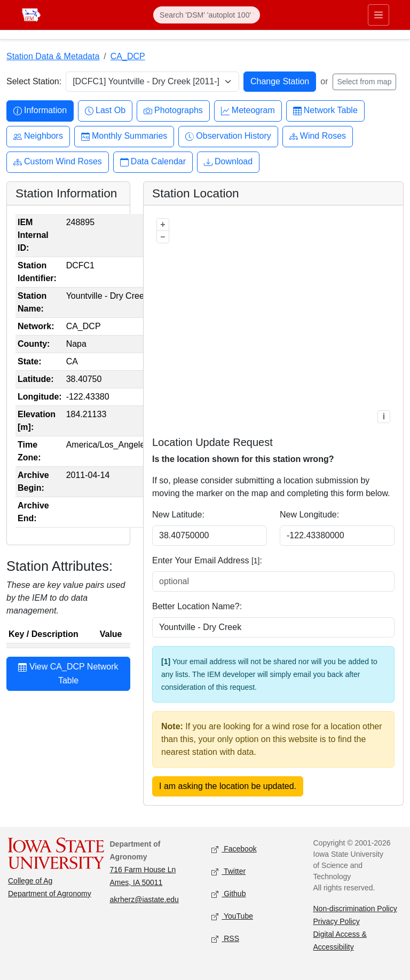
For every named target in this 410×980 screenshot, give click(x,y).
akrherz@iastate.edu (144, 899)
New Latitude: (178, 515)
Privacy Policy (337, 921)
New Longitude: (309, 515)
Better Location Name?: (197, 606)
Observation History (228, 136)
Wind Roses (318, 136)
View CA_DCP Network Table (68, 673)
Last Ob (105, 111)
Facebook (234, 850)
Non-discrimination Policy (355, 909)
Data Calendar (153, 162)
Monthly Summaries (124, 136)
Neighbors (38, 136)
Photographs (173, 111)
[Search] (207, 15)
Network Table (325, 111)
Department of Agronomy (50, 894)
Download (228, 162)
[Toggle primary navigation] (379, 15)
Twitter (228, 872)
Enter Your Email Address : (207, 560)
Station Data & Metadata (53, 56)
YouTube (232, 917)
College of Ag (30, 881)
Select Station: (34, 81)
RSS (225, 939)
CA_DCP (128, 56)
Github (228, 894)
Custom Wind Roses (58, 162)
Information (40, 111)
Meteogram (248, 111)
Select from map (365, 82)
